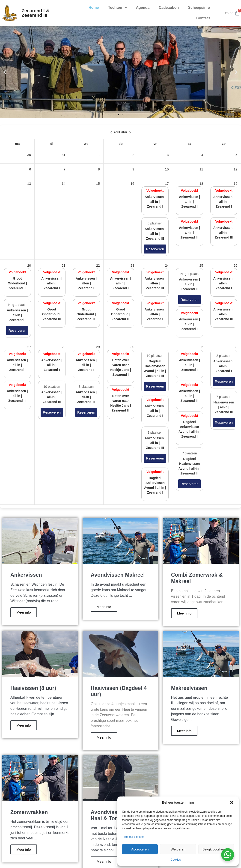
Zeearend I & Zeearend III (36, 13)
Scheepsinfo (199, 7)
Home (94, 7)
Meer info (24, 612)
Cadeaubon (169, 7)
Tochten (118, 8)
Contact (203, 18)
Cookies (176, 860)
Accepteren (140, 849)
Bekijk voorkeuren (216, 849)
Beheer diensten (134, 837)
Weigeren (178, 849)
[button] (232, 802)
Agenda (143, 7)
